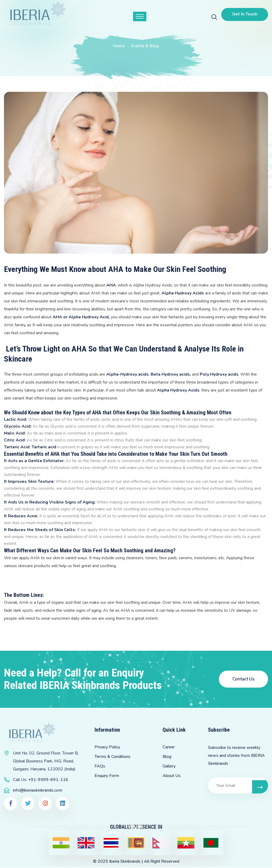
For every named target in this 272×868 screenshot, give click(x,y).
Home (119, 46)
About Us (172, 776)
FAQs (100, 766)
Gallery (169, 766)
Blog (167, 757)
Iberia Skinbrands (125, 862)
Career (169, 747)
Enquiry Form (107, 776)
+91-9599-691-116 (48, 780)
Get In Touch (244, 14)
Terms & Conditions (112, 757)
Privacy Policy (107, 747)
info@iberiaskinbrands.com (38, 791)
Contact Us (243, 679)
